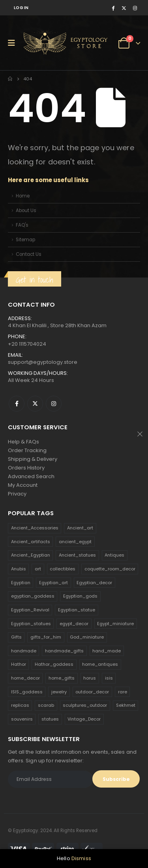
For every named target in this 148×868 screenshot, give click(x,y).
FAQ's (22, 225)
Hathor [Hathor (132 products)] (19, 664)
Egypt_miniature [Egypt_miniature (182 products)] (115, 624)
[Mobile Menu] (14, 43)
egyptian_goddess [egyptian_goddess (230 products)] (33, 596)
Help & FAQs (23, 442)
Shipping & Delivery (33, 459)
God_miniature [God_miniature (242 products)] (87, 637)
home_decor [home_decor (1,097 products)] (25, 678)
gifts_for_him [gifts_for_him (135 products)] (46, 637)
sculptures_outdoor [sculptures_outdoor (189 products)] (85, 705)
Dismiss (81, 858)
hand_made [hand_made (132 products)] (107, 651)
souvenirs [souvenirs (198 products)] (22, 719)
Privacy (17, 494)
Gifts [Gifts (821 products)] (16, 637)
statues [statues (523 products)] (50, 719)
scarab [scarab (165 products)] (46, 705)
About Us (26, 210)
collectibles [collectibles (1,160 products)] (63, 569)
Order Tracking (27, 450)
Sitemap (25, 240)
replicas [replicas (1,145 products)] (20, 705)
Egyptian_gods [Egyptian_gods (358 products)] (80, 596)
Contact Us (29, 254)
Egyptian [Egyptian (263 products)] (21, 583)
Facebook (17, 404)
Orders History (26, 468)
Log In (21, 8)
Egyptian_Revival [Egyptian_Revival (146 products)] (30, 610)
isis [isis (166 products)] (109, 678)
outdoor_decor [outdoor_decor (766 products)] (92, 692)
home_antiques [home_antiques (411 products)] (100, 664)
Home (23, 196)
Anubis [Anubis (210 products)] (19, 569)
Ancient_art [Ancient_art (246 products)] (80, 528)
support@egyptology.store (43, 362)
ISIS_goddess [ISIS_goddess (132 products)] (27, 692)
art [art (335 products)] (38, 569)
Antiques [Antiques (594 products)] (114, 555)
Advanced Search (31, 476)
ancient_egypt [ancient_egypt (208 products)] (75, 542)
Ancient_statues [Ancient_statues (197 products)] (77, 555)
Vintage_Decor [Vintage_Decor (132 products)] (84, 719)
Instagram (54, 404)
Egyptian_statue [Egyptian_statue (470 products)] (77, 610)
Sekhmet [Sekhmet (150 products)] (126, 705)
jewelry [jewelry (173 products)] (59, 692)
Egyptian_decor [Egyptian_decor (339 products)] (94, 583)
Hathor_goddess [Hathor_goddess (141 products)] (54, 664)
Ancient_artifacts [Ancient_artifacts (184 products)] (31, 542)
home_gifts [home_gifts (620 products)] (62, 678)
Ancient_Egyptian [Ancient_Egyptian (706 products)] (31, 555)
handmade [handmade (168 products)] (24, 651)
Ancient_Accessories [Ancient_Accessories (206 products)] (35, 528)
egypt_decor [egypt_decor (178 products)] (74, 624)
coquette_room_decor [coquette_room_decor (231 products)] (110, 569)
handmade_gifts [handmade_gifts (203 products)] (64, 651)
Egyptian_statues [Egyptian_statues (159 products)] (31, 624)
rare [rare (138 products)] (123, 692)
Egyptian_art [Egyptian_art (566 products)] (53, 583)
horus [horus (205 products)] (90, 678)
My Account (23, 485)
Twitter (35, 404)
